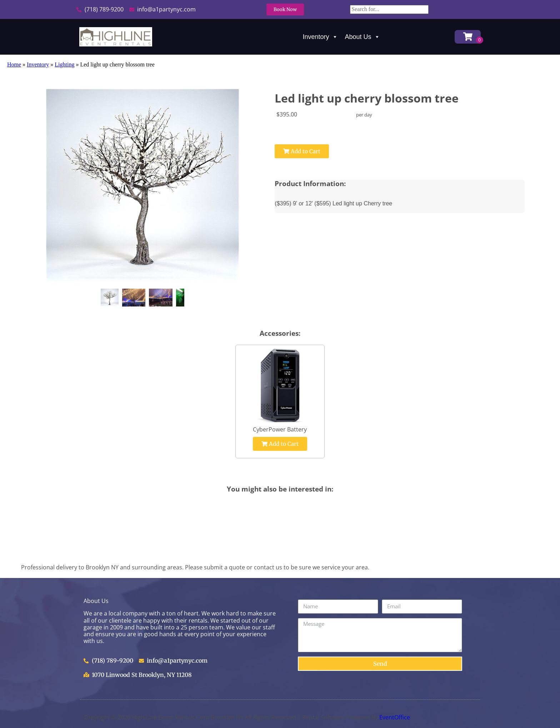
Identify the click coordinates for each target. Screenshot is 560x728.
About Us (362, 37)
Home (14, 64)
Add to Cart (302, 151)
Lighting (64, 64)
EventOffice (395, 717)
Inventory (320, 37)
